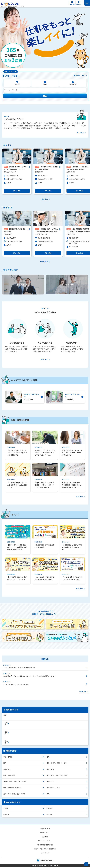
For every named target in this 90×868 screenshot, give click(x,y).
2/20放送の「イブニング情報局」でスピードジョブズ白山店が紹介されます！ (29, 677)
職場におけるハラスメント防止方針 (45, 850)
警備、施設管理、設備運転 (12, 789)
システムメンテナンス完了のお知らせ (16, 685)
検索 (45, 97)
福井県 (6, 734)
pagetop (86, 864)
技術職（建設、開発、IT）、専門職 (15, 782)
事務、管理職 (8, 758)
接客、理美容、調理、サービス (57, 764)
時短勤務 (49, 809)
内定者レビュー (45, 834)
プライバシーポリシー (45, 842)
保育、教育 (50, 770)
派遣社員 (49, 815)
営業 (48, 758)
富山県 (6, 743)
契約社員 (6, 815)
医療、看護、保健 (9, 776)
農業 (48, 795)
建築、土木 (50, 782)
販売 (5, 764)
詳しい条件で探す (79, 75)
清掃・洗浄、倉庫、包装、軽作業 (14, 795)
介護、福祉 (7, 770)
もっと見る (44, 360)
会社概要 (45, 838)
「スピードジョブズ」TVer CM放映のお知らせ (19, 669)
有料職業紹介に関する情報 (45, 846)
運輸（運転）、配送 (53, 789)
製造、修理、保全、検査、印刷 (57, 776)
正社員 (6, 809)
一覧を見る (44, 200)
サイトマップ (45, 854)
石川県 (6, 725)
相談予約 (72, 4)
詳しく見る (80, 134)
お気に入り (79, 4)
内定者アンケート (45, 830)
